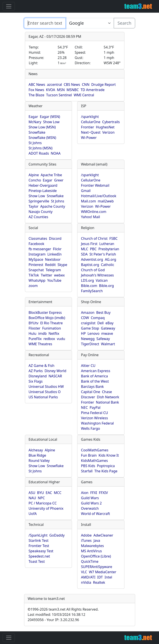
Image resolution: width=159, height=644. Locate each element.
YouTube (54, 280)
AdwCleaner (103, 535)
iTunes (86, 540)
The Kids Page (106, 471)
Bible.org (107, 286)
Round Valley (39, 461)
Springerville (39, 201)
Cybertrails (111, 122)
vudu (61, 339)
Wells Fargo (90, 428)
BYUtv (34, 323)
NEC (84, 407)
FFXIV (103, 493)
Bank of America (94, 376)
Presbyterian (109, 249)
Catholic (108, 265)
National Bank (107, 402)
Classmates (38, 238)
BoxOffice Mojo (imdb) (47, 318)
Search (124, 23)
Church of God (93, 270)
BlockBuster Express (45, 313)
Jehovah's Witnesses (97, 275)
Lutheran (107, 244)
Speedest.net (39, 556)
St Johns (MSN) (41, 148)
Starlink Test (39, 540)
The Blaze (37, 95)
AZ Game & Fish (42, 366)
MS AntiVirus (91, 551)
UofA (33, 514)
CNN (86, 85)
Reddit (50, 265)
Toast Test (37, 561)
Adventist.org (92, 259)
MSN (61, 90)
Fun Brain (89, 455)
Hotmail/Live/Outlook (99, 196)
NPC (41, 498)
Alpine (34, 175)
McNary (35, 122)
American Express (96, 371)
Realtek (99, 582)
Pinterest (36, 265)
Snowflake (37, 132)
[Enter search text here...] (90, 23)
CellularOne (91, 122)
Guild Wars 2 (91, 503)
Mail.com (88, 201)
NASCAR (55, 376)
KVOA (51, 90)
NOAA (56, 153)
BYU (41, 493)
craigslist (88, 323)
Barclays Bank (92, 387)
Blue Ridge (37, 455)
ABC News (37, 85)
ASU (32, 493)
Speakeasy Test (41, 551)
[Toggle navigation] (9, 6)
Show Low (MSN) (42, 127)
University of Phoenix (46, 508)
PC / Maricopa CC (43, 503)
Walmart (108, 344)
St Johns (35, 143)
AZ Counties (38, 217)
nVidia (86, 582)
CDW (85, 318)
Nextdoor (53, 259)
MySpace (36, 259)
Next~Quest (91, 132)
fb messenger (40, 249)
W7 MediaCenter (102, 572)
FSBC (114, 238)
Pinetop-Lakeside (43, 191)
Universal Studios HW (46, 387)
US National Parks (43, 397)
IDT (100, 577)
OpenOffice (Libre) (96, 556)
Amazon (88, 313)
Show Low (51, 122)
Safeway (103, 339)
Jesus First (89, 244)
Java (97, 540)
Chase (107, 392)
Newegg (88, 339)
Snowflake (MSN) (42, 138)
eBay (109, 323)
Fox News (36, 90)
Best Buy (103, 313)
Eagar (33, 117)
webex (59, 275)
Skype (62, 265)
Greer (59, 180)
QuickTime (90, 561)
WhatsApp (37, 280)
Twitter (46, 275)
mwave (107, 333)
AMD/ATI (88, 577)
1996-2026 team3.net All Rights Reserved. (63, 609)
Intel (108, 577)
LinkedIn (55, 254)
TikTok (34, 275)
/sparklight (90, 117)
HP (83, 333)
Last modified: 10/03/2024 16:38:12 (57, 615)
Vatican (102, 280)
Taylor (34, 206)
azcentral (54, 85)
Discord (55, 238)
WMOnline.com (94, 212)
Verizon (108, 132)
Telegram (53, 270)
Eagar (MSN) (50, 117)
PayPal (95, 407)
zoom (33, 286)
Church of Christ (94, 238)
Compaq (98, 318)
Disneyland (38, 376)
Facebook (37, 244)
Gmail (86, 191)
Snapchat (36, 270)
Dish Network (108, 397)
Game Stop (90, 328)
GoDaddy (57, 535)
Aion (85, 493)
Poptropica (106, 466)
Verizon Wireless (94, 418)
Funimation (52, 328)
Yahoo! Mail (90, 217)
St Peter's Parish (103, 254)
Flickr (57, 249)
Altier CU (88, 366)
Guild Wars (90, 498)
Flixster (35, 328)
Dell (100, 323)
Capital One (91, 392)
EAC (49, 493)
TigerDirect (90, 344)
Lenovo (93, 333)
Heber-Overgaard (43, 185)
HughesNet (105, 127)
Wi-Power (89, 138)
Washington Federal (97, 423)
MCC (58, 493)
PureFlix (35, 339)
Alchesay (36, 450)
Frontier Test (39, 546)
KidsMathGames (94, 461)
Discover (88, 397)
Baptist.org (90, 265)
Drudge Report (103, 85)
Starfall (87, 471)
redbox (49, 339)
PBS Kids (88, 466)
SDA (84, 254)
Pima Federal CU (94, 413)
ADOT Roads (39, 153)
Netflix (54, 333)
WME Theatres (40, 344)
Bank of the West (95, 381)
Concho (35, 180)
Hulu (33, 333)
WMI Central (84, 95)
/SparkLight (38, 535)
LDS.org (87, 280)
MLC (85, 249)
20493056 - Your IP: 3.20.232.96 (53, 620)
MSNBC (73, 90)
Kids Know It (109, 455)
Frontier (87, 127)
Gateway (108, 328)
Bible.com (89, 286)
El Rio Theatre (52, 323)
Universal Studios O (45, 392)
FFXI (94, 493)
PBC (93, 249)
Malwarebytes (92, 546)
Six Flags (36, 381)
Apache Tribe (51, 175)
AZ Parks (36, 371)
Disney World (55, 371)
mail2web (106, 201)
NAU (32, 498)
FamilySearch (92, 291)
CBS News (72, 85)
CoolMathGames (95, 450)
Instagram (37, 254)
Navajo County (41, 212)
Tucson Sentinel (59, 95)
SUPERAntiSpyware (96, 567)
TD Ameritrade (93, 90)
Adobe (86, 535)
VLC (84, 572)
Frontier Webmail (95, 185)
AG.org (110, 259)
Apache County (53, 206)
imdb (43, 333)
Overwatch (90, 508)
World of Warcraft (95, 514)
